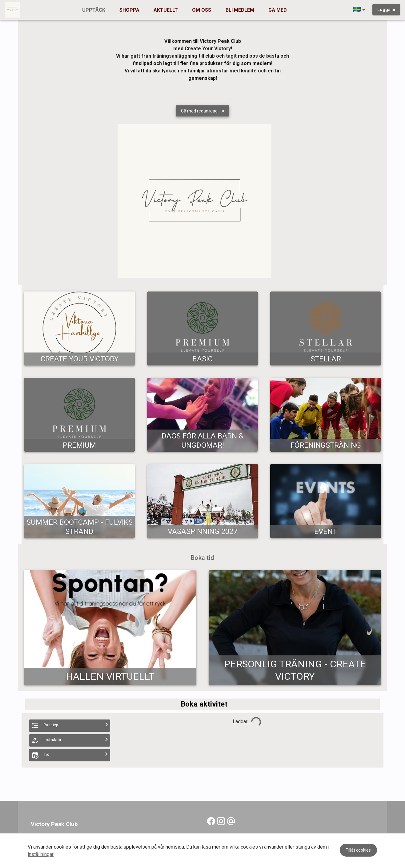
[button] (360, 10)
